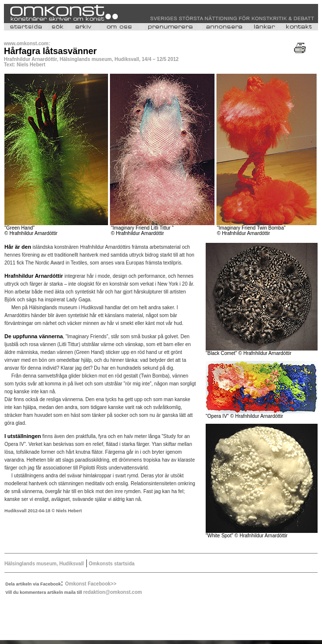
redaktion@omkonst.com (112, 592)
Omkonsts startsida (111, 564)
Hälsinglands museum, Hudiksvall (44, 564)
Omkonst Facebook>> (91, 584)
